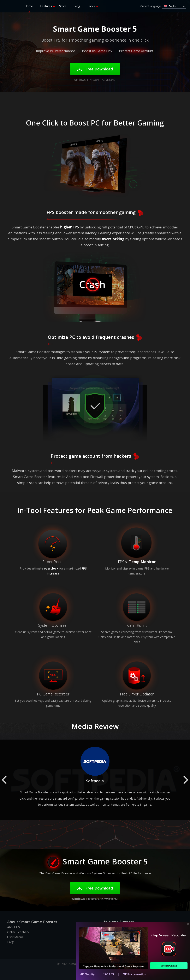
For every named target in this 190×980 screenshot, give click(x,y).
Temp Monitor (142, 562)
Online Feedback (18, 932)
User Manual (16, 937)
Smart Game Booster (9, 6)
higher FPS (70, 227)
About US (14, 927)
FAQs (11, 942)
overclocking (113, 239)
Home (29, 6)
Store (63, 6)
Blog (77, 6)
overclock (51, 568)
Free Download (95, 69)
